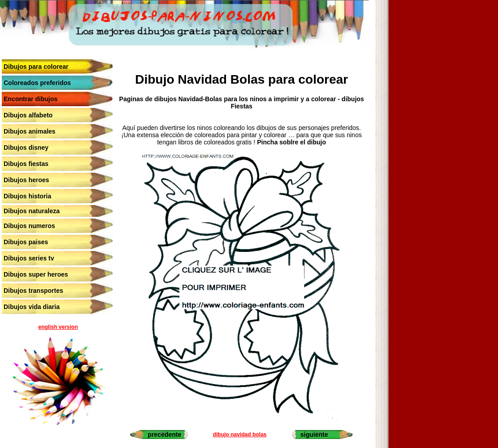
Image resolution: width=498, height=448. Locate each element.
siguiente (314, 435)
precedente (165, 435)
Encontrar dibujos (31, 99)
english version (58, 327)
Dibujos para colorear (36, 67)
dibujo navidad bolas (240, 435)
